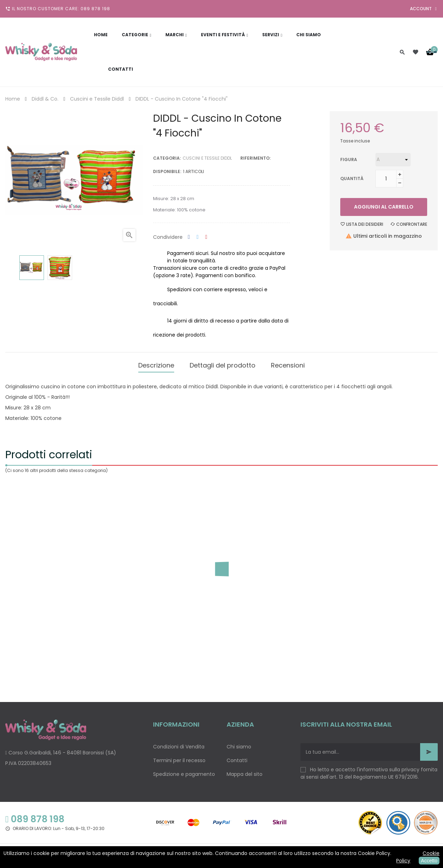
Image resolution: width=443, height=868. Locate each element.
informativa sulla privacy (389, 766)
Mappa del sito (245, 771)
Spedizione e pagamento (184, 771)
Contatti (237, 757)
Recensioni (288, 363)
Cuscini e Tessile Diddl (207, 158)
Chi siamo (239, 743)
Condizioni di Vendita (179, 743)
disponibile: (167, 171)
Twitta (198, 237)
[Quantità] (386, 179)
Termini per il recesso (179, 757)
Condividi (189, 237)
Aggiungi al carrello (384, 207)
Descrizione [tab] (156, 363)
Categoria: (167, 158)
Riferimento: (255, 158)
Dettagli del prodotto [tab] (223, 363)
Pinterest (206, 237)
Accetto (429, 861)
